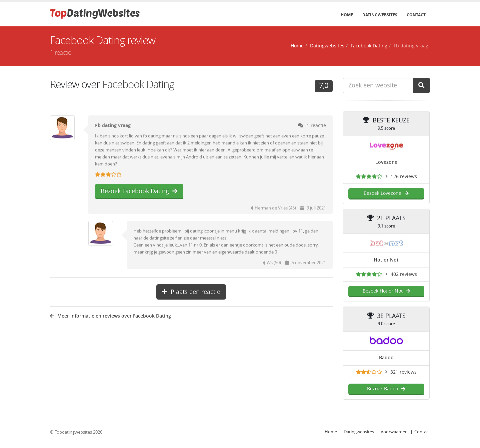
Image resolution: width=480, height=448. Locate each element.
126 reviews (404, 177)
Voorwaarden (394, 432)
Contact (416, 15)
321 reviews (403, 372)
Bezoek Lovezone (386, 193)
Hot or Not (386, 260)
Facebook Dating (369, 46)
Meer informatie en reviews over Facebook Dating (110, 316)
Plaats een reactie (191, 292)
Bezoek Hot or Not (386, 291)
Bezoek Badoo (386, 389)
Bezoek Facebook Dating (139, 191)
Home (347, 15)
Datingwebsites (380, 15)
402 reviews (404, 274)
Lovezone (386, 162)
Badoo (386, 358)
